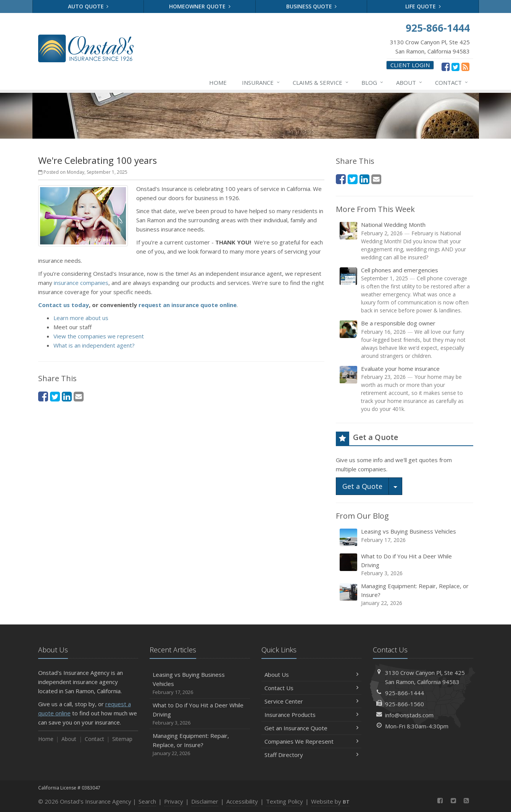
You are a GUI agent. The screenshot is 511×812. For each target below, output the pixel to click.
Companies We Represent (312, 741)
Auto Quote (88, 6)
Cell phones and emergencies (405, 290)
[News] (465, 66)
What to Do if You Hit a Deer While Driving (405, 565)
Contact (452, 82)
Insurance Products (312, 715)
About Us (312, 675)
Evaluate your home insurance (405, 389)
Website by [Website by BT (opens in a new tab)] (330, 801)
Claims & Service (321, 82)
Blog (373, 82)
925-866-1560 (405, 704)
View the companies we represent (99, 336)
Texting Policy (285, 801)
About (409, 82)
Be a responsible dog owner (405, 340)
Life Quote (423, 6)
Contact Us (312, 688)
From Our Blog (362, 516)
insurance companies (81, 283)
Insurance (261, 82)
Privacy (174, 801)
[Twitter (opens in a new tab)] (455, 66)
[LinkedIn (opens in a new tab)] (67, 396)
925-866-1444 (405, 693)
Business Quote (312, 6)
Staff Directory (312, 755)
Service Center (312, 701)
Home (218, 82)
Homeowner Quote (200, 6)
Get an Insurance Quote (312, 728)
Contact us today (64, 305)
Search (147, 801)
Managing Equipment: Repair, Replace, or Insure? (405, 594)
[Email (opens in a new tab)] (79, 396)
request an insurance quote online (188, 305)
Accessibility (242, 801)
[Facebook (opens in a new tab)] (446, 66)
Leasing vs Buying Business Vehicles (405, 537)
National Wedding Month (405, 241)
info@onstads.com (409, 715)
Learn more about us (81, 318)
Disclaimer (205, 801)
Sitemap (122, 739)
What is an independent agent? (94, 345)
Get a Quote (362, 486)
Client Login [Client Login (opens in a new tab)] (410, 65)
